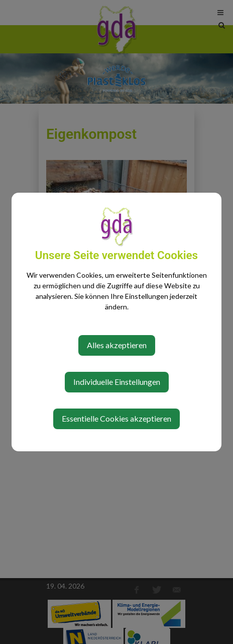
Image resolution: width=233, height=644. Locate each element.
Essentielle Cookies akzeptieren (117, 418)
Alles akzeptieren (117, 345)
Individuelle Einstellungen (117, 382)
